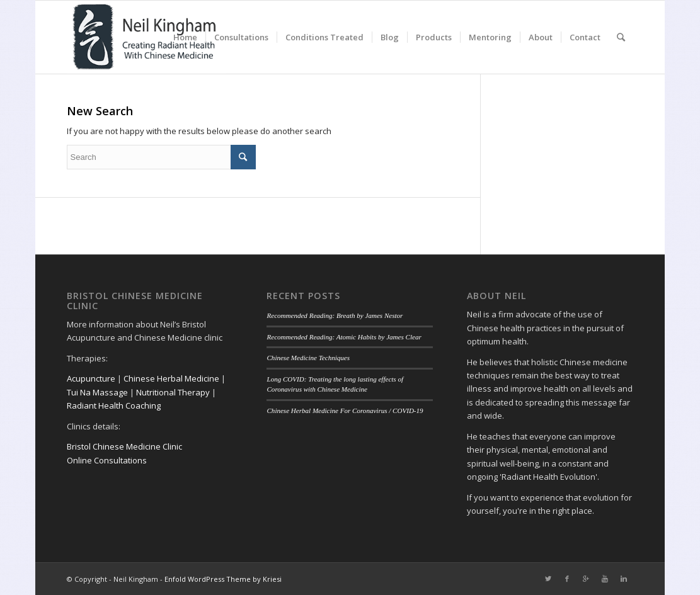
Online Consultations (107, 460)
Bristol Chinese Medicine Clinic (124, 446)
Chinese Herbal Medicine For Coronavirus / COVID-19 (345, 411)
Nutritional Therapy (173, 392)
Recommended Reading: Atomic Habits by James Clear (344, 337)
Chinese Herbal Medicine (171, 378)
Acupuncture (91, 378)
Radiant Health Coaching (114, 405)
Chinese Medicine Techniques (308, 358)
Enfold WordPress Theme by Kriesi (223, 579)
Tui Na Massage (97, 392)
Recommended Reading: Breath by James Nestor (335, 315)
